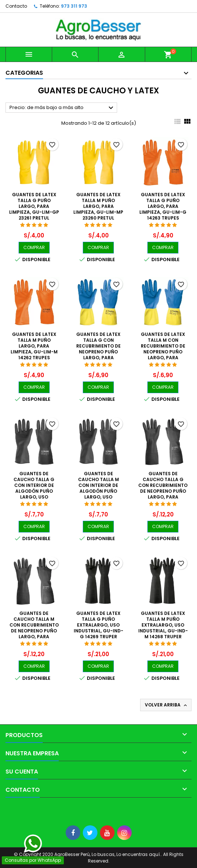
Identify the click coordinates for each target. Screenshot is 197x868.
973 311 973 (74, 6)
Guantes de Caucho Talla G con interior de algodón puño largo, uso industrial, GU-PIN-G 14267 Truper (34, 491)
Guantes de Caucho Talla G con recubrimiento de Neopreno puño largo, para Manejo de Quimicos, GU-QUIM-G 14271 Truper (163, 497)
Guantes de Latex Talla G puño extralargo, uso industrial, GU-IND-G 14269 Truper (98, 625)
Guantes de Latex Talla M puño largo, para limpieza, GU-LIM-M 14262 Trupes (34, 346)
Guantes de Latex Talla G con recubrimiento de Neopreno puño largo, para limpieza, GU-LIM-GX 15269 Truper (98, 352)
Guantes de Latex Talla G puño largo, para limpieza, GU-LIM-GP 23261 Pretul (34, 206)
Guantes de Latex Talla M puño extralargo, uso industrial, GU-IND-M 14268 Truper (163, 625)
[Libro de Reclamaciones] (0, 809)
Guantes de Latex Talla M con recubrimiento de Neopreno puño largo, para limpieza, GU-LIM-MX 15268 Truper (163, 352)
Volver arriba (167, 705)
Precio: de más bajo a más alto (62, 108)
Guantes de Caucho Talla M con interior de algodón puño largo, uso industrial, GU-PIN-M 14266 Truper (98, 491)
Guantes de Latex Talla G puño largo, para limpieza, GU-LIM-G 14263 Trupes (163, 206)
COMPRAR (34, 247)
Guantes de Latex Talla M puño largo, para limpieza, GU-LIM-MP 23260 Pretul (98, 206)
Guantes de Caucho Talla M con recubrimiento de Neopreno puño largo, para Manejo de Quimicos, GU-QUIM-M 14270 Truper (34, 637)
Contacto (16, 6)
